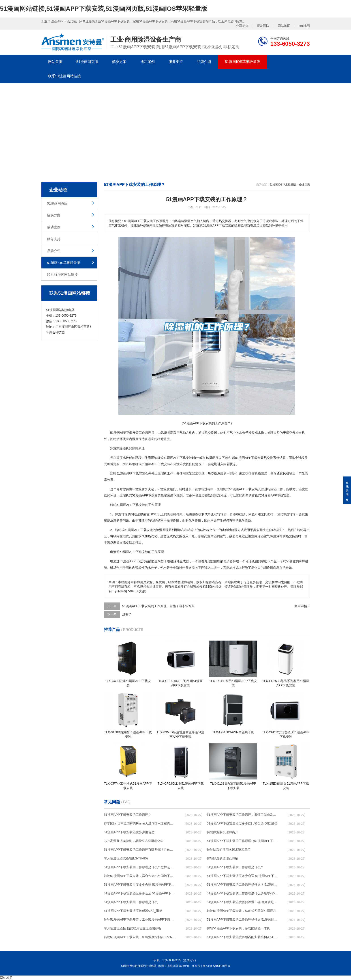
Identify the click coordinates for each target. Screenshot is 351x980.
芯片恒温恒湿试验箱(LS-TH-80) (126, 858)
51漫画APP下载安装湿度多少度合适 (129, 832)
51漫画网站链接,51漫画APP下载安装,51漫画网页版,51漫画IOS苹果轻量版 (104, 9)
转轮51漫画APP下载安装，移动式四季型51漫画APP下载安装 (243, 911)
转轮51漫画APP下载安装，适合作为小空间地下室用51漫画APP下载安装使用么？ (140, 876)
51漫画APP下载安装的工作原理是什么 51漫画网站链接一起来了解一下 (243, 920)
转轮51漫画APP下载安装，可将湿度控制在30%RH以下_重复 (140, 937)
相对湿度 (163, 439)
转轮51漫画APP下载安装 (128, 505)
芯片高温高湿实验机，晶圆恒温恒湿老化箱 (134, 841)
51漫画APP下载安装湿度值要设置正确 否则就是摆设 (243, 902)
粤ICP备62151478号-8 (216, 966)
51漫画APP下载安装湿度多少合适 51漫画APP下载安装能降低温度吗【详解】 (243, 876)
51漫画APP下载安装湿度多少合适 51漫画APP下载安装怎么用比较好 (140, 885)
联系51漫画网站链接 (64, 76)
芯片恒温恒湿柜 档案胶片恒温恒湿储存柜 (133, 928)
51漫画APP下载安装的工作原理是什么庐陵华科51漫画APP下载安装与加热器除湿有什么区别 (243, 893)
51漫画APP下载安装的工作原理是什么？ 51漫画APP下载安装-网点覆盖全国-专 (243, 885)
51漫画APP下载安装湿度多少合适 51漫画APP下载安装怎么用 (140, 893)
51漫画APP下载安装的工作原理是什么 (131, 902)
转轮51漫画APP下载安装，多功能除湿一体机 (238, 928)
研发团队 (263, 26)
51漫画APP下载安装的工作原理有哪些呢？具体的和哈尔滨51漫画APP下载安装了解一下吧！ (140, 850)
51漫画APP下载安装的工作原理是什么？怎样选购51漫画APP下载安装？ (140, 867)
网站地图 (284, 26)
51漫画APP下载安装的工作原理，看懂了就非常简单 (158, 606)
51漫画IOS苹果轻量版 (243, 62)
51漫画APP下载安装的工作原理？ (128, 815)
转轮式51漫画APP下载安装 (271, 495)
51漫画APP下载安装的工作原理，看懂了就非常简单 (243, 815)
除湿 (123, 448)
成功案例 (148, 62)
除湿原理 (162, 530)
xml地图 (304, 26)
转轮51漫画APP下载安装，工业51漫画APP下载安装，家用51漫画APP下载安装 (140, 920)
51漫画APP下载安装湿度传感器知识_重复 (133, 911)
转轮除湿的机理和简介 (223, 832)
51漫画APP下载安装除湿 (150, 495)
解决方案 (119, 62)
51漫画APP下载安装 (124, 433)
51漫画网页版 (87, 62)
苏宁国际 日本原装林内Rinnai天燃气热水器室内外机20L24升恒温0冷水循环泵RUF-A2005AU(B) (140, 823)
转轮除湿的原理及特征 (223, 858)
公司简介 (242, 26)
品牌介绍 (204, 62)
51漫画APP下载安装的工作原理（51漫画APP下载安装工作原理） (243, 841)
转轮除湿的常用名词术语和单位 (229, 850)
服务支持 (176, 62)
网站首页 (55, 62)
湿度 (135, 439)
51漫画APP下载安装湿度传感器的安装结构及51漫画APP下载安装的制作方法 (243, 937)
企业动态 (304, 185)
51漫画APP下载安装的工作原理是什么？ (235, 867)
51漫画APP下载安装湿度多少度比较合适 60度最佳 (242, 823)
